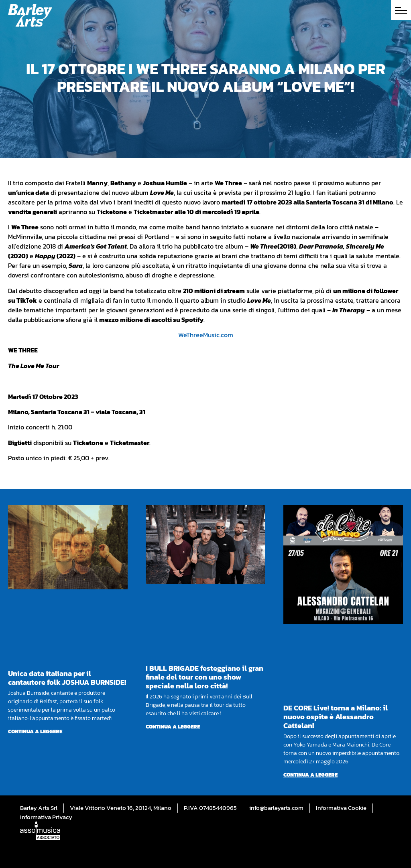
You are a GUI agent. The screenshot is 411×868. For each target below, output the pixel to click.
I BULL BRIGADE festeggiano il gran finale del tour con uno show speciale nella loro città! (204, 677)
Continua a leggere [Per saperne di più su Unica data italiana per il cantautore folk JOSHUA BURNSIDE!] (35, 731)
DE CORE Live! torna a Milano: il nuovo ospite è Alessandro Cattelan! (336, 717)
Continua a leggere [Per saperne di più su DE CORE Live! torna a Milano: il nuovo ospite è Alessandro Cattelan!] (310, 775)
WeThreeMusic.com (206, 335)
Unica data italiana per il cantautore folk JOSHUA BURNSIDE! (67, 678)
